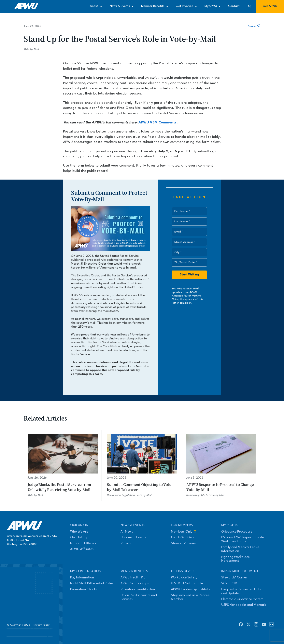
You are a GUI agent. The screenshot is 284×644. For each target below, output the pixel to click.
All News (127, 532)
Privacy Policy (41, 625)
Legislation (128, 495)
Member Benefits (153, 6)
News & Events (120, 6)
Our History (79, 537)
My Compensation (86, 571)
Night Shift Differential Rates (92, 583)
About (94, 6)
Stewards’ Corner (184, 543)
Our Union (79, 525)
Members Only (184, 532)
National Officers (83, 543)
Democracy (114, 495)
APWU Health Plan (134, 578)
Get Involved (185, 6)
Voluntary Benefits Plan (138, 589)
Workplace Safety (184, 578)
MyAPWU (211, 6)
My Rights (230, 525)
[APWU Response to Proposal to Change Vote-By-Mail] (221, 466)
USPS (204, 495)
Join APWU (270, 6)
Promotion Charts (83, 589)
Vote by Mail (31, 49)
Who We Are (79, 532)
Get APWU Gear (183, 537)
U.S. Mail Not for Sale (187, 583)
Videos (126, 543)
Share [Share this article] (254, 26)
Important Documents (241, 571)
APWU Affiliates (82, 549)
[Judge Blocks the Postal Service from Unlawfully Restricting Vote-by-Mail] (63, 466)
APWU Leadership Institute (191, 589)
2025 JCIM (229, 583)
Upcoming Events (133, 537)
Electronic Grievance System (242, 599)
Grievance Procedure (237, 532)
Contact (234, 6)
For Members (182, 525)
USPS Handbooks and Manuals (244, 605)
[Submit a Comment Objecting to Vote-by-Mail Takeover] (142, 466)
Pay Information (82, 578)
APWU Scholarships (135, 583)
